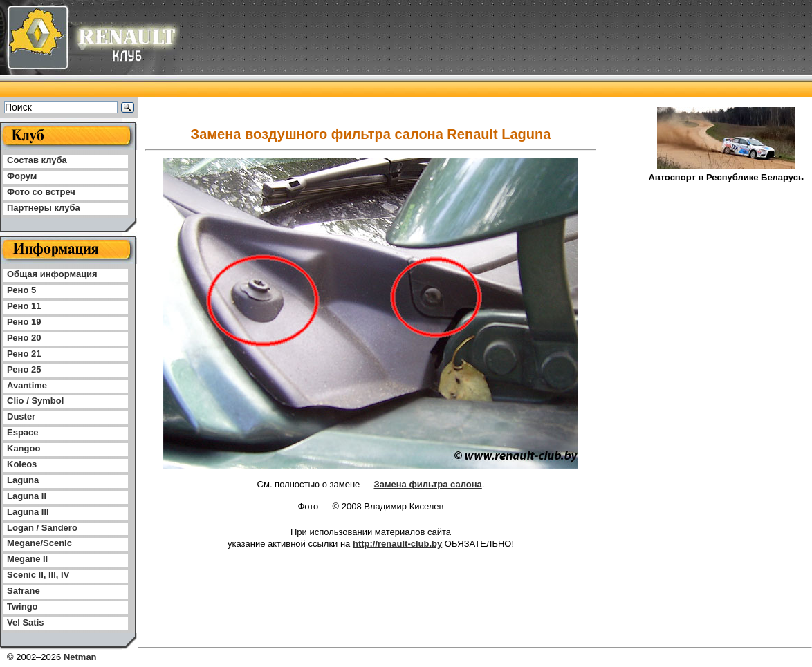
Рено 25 (24, 369)
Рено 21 (24, 354)
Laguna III (28, 512)
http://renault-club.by (397, 544)
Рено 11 (24, 306)
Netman (80, 657)
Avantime (27, 385)
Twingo (22, 607)
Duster (21, 416)
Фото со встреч (41, 192)
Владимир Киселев (404, 506)
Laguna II (27, 496)
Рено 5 (21, 290)
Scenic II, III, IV (38, 575)
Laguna (23, 480)
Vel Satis (25, 622)
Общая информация (52, 274)
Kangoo (24, 448)
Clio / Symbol (35, 401)
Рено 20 (24, 338)
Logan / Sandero (42, 528)
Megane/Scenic (39, 543)
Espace (23, 432)
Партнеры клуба (44, 208)
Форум (22, 176)
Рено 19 (24, 322)
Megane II (27, 559)
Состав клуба (37, 160)
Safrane (24, 591)
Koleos (22, 464)
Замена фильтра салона (428, 484)
